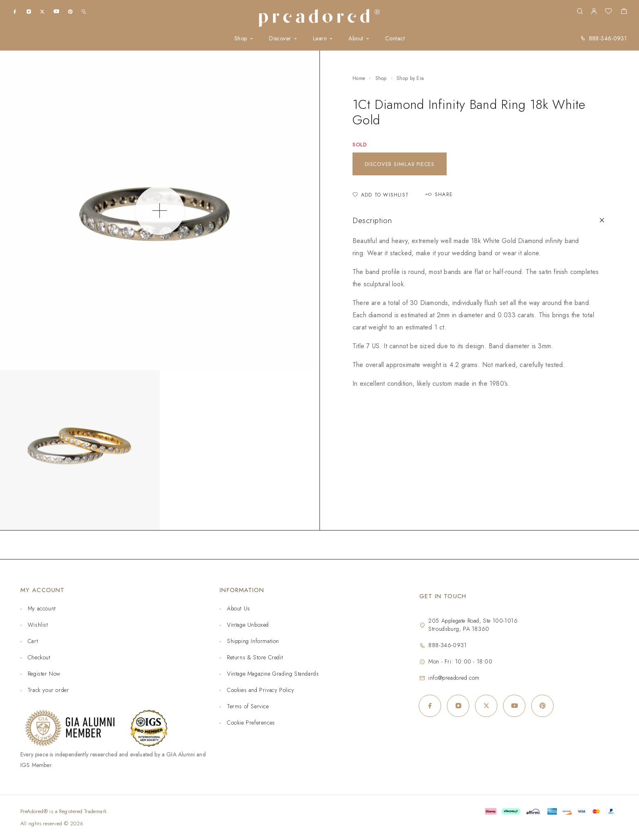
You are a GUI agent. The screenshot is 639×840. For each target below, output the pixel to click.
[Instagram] (29, 11)
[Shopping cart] (624, 12)
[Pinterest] (70, 11)
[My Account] (594, 12)
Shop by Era (410, 78)
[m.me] (84, 11)
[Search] (580, 12)
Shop (241, 39)
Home (359, 78)
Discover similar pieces (400, 164)
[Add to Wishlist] (381, 195)
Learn (320, 39)
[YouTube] (56, 11)
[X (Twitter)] (42, 11)
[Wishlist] (608, 12)
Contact (395, 39)
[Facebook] (15, 11)
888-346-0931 (608, 38)
